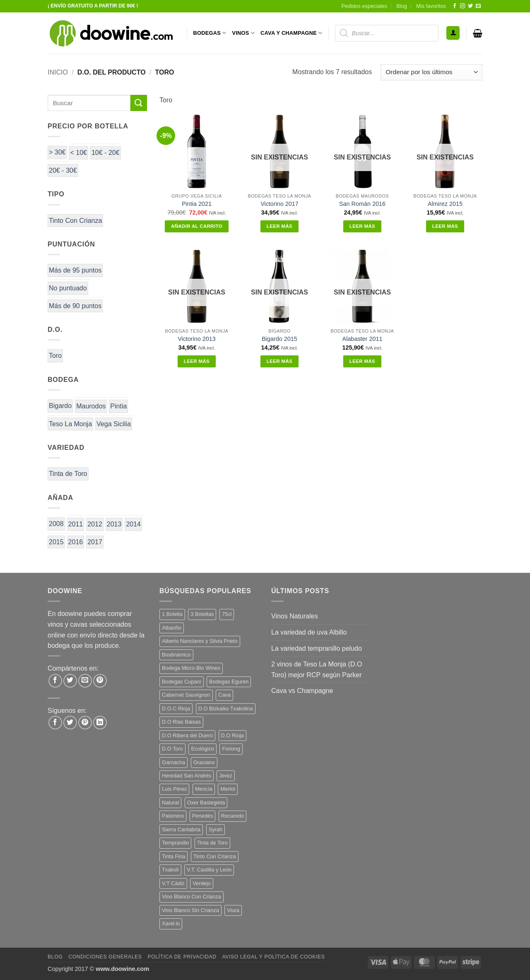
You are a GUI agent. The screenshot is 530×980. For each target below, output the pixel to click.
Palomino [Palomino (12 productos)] (173, 816)
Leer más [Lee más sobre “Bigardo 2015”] (279, 361)
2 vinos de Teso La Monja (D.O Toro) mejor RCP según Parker (317, 670)
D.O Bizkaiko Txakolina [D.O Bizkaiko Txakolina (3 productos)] (226, 708)
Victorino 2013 (197, 339)
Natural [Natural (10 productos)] (170, 803)
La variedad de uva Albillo (309, 632)
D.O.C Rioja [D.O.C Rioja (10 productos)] (176, 708)
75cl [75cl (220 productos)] (227, 614)
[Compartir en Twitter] (70, 681)
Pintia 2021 (197, 204)
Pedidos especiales (364, 6)
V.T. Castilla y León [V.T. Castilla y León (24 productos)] (209, 870)
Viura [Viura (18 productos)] (233, 910)
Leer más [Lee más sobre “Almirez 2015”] (445, 226)
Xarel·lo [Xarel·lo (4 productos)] (171, 923)
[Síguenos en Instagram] (463, 6)
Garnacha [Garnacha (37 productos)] (173, 762)
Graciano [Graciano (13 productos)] (204, 762)
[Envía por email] (85, 681)
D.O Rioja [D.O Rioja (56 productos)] (232, 735)
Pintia (118, 406)
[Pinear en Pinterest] (100, 681)
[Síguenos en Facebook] (455, 6)
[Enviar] (139, 103)
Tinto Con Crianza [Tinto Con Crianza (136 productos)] (215, 856)
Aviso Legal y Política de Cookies (273, 957)
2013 (114, 524)
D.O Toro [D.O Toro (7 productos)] (172, 749)
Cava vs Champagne (302, 691)
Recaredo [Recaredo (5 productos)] (233, 816)
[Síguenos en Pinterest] (85, 723)
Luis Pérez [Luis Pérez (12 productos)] (174, 789)
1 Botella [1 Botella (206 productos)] (172, 614)
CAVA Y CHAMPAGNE (291, 33)
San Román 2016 (362, 204)
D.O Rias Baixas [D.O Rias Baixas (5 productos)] (181, 722)
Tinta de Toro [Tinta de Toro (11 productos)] (212, 843)
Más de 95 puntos (75, 270)
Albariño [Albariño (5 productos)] (172, 628)
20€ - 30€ (63, 170)
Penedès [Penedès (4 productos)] (203, 816)
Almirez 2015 (445, 204)
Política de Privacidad (182, 957)
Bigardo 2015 (279, 339)
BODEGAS (210, 33)
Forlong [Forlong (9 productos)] (231, 749)
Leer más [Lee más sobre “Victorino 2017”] (279, 226)
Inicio (58, 72)
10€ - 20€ (106, 153)
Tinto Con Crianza (75, 221)
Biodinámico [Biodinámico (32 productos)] (176, 655)
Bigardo (60, 406)
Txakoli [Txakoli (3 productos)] (170, 870)
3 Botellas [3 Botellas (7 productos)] (202, 614)
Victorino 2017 (279, 204)
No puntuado (68, 288)
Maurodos (91, 406)
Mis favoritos (431, 6)
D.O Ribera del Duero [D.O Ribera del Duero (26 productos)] (187, 735)
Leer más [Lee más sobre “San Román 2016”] (362, 226)
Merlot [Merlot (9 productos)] (228, 789)
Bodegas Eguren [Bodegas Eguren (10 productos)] (229, 682)
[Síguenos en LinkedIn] (100, 723)
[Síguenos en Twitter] (470, 6)
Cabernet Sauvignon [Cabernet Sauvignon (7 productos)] (186, 695)
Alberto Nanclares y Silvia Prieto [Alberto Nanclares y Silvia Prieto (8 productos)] (200, 641)
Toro (55, 356)
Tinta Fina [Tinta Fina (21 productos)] (173, 856)
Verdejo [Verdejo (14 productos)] (201, 883)
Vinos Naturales (295, 616)
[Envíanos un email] (478, 6)
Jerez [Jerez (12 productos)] (225, 776)
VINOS (243, 33)
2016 (76, 542)
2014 (133, 524)
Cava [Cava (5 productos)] (224, 695)
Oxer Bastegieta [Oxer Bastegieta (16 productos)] (206, 803)
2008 (56, 524)
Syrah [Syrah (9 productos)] (216, 829)
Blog (402, 6)
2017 (95, 542)
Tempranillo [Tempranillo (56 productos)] (175, 843)
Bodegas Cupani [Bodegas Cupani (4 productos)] (182, 682)
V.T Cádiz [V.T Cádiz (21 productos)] (173, 883)
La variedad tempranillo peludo (317, 648)
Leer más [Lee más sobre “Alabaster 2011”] (362, 361)
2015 (56, 542)
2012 (95, 524)
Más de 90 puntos (75, 306)
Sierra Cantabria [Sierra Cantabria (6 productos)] (181, 829)
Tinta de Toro (68, 474)
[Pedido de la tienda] (431, 72)
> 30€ (57, 152)
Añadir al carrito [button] (197, 226)
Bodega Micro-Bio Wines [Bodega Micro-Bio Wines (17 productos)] (191, 668)
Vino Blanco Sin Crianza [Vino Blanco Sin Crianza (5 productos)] (190, 910)
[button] (453, 33)
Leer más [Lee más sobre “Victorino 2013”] (197, 361)
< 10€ (78, 153)
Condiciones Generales (105, 957)
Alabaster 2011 (363, 339)
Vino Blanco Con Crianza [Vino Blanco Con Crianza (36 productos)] (192, 897)
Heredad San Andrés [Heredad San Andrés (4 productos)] (187, 776)
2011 (76, 524)
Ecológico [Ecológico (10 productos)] (202, 749)
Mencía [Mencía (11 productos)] (204, 789)
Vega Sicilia (114, 424)
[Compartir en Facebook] (55, 681)
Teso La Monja (70, 424)
